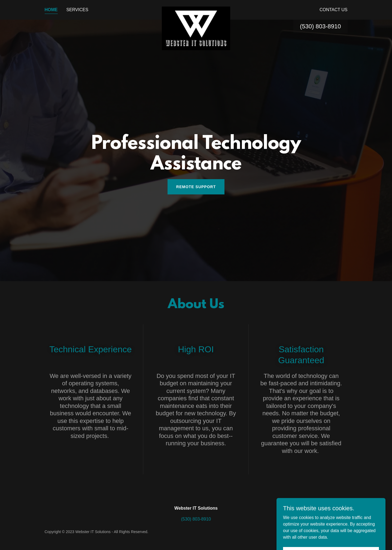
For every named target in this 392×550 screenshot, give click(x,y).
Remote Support (196, 187)
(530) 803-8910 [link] (320, 26)
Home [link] (51, 10)
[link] (196, 9)
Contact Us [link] (334, 10)
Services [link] (78, 10)
